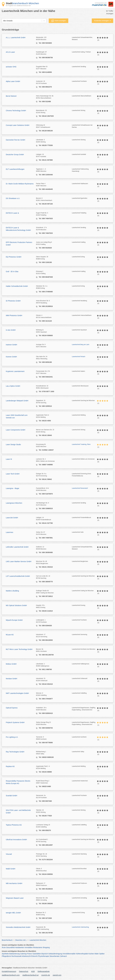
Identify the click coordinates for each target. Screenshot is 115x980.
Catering (23, 954)
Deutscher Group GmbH (15, 155)
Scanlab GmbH (11, 796)
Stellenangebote (44, 971)
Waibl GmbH (11, 869)
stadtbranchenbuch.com (11, 975)
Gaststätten (37, 954)
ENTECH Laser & (12, 213)
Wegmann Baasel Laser (15, 898)
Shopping (46, 947)
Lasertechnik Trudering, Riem (81, 444)
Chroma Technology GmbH (16, 111)
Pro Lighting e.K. (12, 737)
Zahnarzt (63, 956)
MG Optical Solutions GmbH (16, 605)
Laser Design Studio (13, 444)
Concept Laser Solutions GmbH (18, 125)
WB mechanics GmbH (14, 883)
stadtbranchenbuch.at (30, 975)
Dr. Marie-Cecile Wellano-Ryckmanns (20, 184)
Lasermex (9, 532)
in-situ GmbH (11, 330)
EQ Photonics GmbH (14, 257)
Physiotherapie (44, 956)
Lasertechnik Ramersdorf (80, 488)
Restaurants (38, 947)
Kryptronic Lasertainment (15, 371)
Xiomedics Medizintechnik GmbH (18, 927)
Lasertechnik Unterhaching (80, 927)
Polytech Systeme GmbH (15, 722)
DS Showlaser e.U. (13, 198)
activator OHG (11, 67)
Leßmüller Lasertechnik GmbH (17, 547)
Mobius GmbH (11, 664)
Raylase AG (10, 766)
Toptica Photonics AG (14, 825)
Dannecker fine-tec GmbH (15, 140)
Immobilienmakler (69, 954)
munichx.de (46, 975)
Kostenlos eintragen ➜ (102, 21)
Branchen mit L (21, 940)
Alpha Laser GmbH (13, 81)
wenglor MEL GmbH (13, 913)
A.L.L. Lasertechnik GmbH (16, 38)
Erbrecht (34, 956)
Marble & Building (12, 591)
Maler (97, 954)
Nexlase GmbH (11, 679)
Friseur (29, 954)
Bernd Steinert (11, 96)
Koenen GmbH (11, 357)
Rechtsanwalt (16, 956)
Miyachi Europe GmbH (14, 620)
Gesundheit (10, 947)
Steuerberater (55, 956)
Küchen (91, 954)
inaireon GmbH (11, 345)
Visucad (9, 854)
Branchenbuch (7, 940)
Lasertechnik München (38, 940)
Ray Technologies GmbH (15, 752)
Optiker (102, 954)
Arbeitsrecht (26, 956)
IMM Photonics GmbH (14, 315)
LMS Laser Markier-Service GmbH (19, 561)
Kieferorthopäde (82, 954)
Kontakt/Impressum (9, 971)
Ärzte (4, 947)
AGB (33, 971)
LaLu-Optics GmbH (13, 386)
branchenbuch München (22, 3)
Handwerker (20, 947)
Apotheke (5, 954)
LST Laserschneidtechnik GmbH (18, 576)
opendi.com (57, 975)
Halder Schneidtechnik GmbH (17, 286)
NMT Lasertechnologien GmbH (17, 693)
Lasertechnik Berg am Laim (81, 345)
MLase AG (10, 635)
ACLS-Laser (10, 52)
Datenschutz (24, 971)
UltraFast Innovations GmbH (16, 840)
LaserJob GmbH (12, 518)
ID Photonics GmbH (13, 301)
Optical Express (12, 708)
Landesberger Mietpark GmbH (17, 401)
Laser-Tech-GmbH (13, 474)
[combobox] (3, 21)
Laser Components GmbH (16, 430)
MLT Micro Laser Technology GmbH (19, 649)
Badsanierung (14, 954)
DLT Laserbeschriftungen (15, 169)
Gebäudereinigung (55, 954)
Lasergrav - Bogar (13, 488)
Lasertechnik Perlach (79, 357)
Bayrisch (45, 954)
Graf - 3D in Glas (12, 272)
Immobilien (29, 947)
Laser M (9, 459)
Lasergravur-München (14, 503)
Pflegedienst (6, 956)
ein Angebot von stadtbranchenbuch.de (18, 6)
